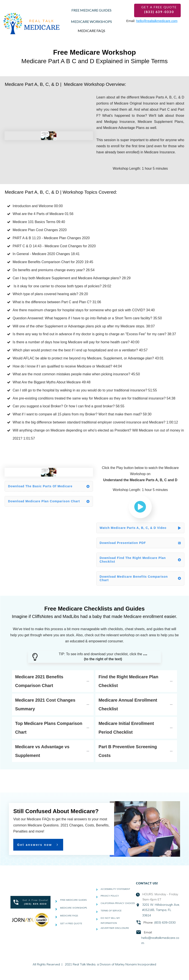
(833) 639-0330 (165, 922)
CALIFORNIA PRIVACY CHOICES (118, 903)
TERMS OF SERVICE (111, 911)
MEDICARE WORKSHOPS (73, 908)
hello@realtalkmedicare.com (157, 21)
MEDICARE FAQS (69, 916)
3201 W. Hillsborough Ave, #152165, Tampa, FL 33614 (161, 910)
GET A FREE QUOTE (71, 923)
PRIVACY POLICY (110, 896)
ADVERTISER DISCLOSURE (115, 928)
